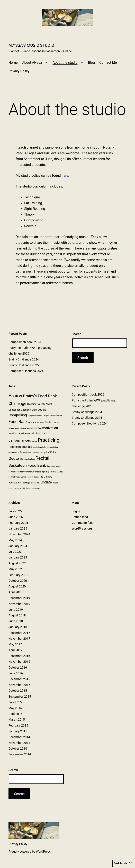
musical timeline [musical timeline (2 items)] (18, 433)
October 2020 (18, 581)
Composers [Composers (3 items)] (39, 410)
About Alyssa (32, 63)
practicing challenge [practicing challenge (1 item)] (41, 447)
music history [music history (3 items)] (36, 433)
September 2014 (20, 754)
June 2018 (16, 621)
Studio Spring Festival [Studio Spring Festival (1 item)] (24, 477)
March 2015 (17, 720)
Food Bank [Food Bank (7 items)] (18, 422)
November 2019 (19, 604)
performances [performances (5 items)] (20, 440)
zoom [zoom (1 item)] (38, 488)
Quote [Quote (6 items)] (14, 458)
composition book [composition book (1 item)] (35, 416)
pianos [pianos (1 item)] (34, 441)
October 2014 (18, 748)
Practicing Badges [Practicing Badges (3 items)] (20, 447)
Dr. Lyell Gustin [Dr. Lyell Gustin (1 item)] (49, 416)
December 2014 (19, 737)
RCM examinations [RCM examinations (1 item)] (27, 459)
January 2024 (18, 546)
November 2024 (19, 534)
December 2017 (19, 633)
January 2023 (18, 557)
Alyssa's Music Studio (31, 45)
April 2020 (15, 592)
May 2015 (15, 708)
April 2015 (15, 714)
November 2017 (19, 639)
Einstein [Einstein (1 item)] (59, 416)
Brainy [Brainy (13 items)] (15, 396)
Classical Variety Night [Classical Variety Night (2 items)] (39, 404)
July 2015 (15, 702)
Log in (76, 511)
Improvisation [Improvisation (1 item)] (21, 428)
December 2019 (19, 598)
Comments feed (83, 523)
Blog (91, 63)
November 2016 (19, 662)
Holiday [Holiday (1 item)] (12, 428)
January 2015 (18, 731)
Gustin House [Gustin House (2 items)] (52, 422)
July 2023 (15, 552)
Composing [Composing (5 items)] (18, 415)
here (65, 175)
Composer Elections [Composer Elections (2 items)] (20, 410)
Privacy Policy (19, 71)
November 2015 (19, 685)
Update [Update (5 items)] (46, 482)
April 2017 (15, 650)
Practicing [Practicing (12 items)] (49, 440)
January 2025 (18, 528)
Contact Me (108, 63)
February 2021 (18, 575)
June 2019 (16, 610)
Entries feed (80, 517)
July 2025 (15, 511)
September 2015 (20, 696)
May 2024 (15, 540)
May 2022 (15, 569)
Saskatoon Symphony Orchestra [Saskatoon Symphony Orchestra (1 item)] (28, 472)
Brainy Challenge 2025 (24, 365)
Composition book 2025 (25, 342)
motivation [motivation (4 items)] (50, 428)
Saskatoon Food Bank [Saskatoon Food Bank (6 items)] (27, 465)
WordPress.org (82, 528)
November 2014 (19, 743)
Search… (78, 334)
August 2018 (17, 615)
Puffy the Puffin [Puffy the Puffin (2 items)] (48, 452)
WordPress (43, 851)
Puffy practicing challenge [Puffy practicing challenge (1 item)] (28, 452)
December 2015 (19, 679)
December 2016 (19, 656)
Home (13, 63)
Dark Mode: (123, 863)
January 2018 (18, 627)
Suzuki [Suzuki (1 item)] (36, 477)
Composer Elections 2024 (26, 371)
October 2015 (18, 691)
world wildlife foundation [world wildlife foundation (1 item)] (25, 488)
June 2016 (16, 673)
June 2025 (16, 517)
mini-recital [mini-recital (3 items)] (34, 428)
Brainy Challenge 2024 (24, 359)
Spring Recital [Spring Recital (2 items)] (50, 472)
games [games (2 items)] (32, 422)
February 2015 (18, 725)
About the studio (65, 63)
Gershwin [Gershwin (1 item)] (40, 422)
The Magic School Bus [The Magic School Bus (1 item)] (31, 483)
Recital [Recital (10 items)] (42, 458)
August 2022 (17, 563)
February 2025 (18, 523)
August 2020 (17, 586)
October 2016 (18, 668)
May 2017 (15, 644)
